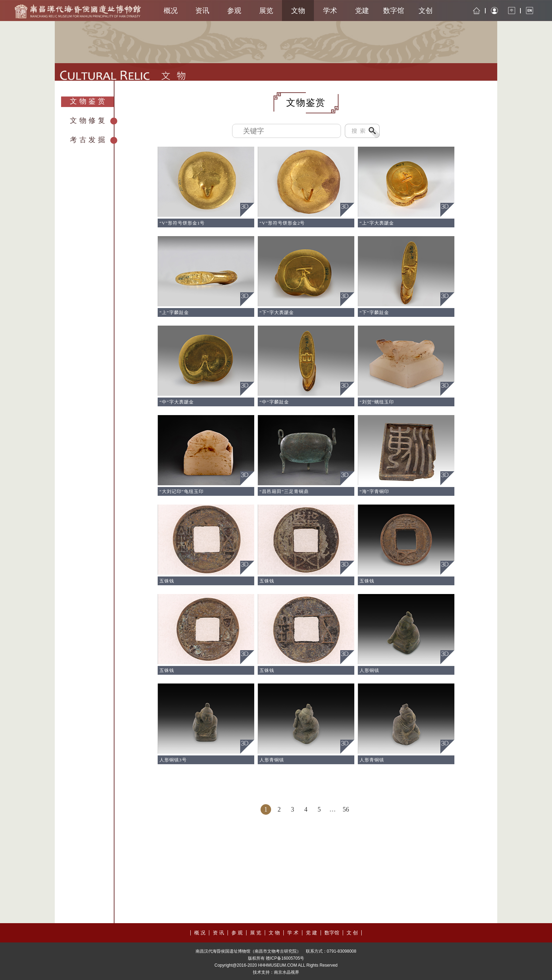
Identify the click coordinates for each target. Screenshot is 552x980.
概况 (171, 11)
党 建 (311, 933)
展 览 (256, 933)
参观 (234, 11)
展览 (266, 11)
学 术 (293, 933)
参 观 (237, 933)
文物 (298, 11)
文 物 (274, 933)
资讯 (202, 11)
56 (346, 809)
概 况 (200, 933)
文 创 (352, 933)
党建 (362, 11)
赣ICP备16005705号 (285, 958)
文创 (426, 11)
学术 (330, 11)
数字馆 (394, 11)
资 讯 (218, 933)
